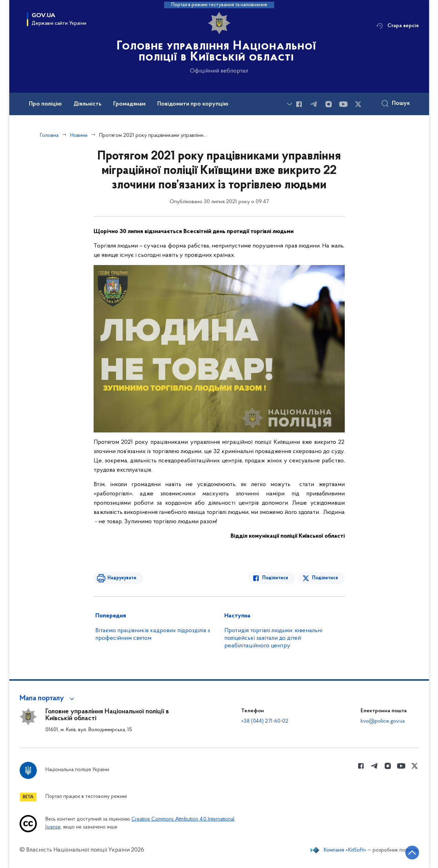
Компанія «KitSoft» (345, 850)
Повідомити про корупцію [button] (193, 104)
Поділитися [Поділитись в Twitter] (325, 578)
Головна (49, 135)
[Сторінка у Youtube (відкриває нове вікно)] (343, 104)
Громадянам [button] (129, 104)
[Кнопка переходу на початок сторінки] (412, 853)
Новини (79, 135)
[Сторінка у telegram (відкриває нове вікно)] (314, 104)
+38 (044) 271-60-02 (265, 721)
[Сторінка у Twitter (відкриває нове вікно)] (358, 104)
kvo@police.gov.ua (383, 721)
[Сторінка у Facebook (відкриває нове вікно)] (299, 104)
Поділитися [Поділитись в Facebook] (275, 578)
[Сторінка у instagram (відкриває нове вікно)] (329, 104)
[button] (48, 699)
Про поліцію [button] (45, 104)
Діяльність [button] (88, 104)
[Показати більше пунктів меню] (290, 104)
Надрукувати (122, 578)
